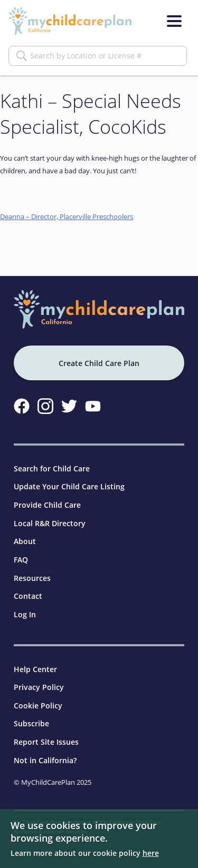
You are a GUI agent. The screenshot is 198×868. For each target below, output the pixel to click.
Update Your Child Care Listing (69, 486)
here (151, 853)
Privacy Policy (39, 687)
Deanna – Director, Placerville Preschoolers (67, 216)
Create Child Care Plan (99, 363)
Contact (28, 596)
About (25, 541)
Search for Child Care (52, 468)
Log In (25, 614)
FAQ (21, 560)
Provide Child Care (47, 505)
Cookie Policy (38, 706)
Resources (32, 578)
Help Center (35, 669)
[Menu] (174, 21)
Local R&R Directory (50, 523)
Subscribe (31, 723)
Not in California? (45, 760)
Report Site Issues (46, 742)
